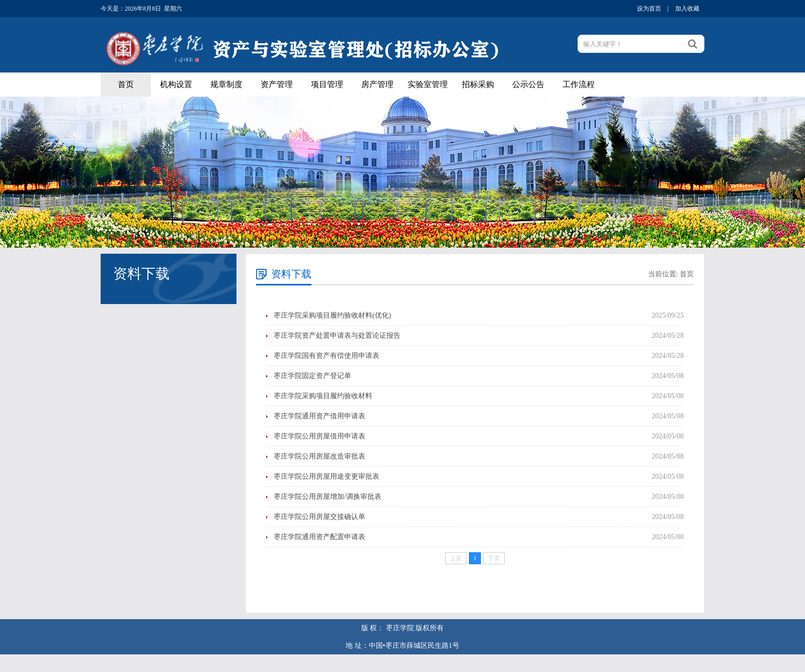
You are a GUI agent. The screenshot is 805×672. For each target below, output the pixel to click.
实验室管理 (428, 84)
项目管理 (327, 84)
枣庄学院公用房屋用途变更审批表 (327, 476)
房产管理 (377, 84)
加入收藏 (687, 9)
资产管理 (277, 84)
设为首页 (649, 9)
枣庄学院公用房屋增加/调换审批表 (328, 497)
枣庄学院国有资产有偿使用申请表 (327, 356)
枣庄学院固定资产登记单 (312, 376)
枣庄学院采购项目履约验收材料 (323, 396)
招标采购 (478, 84)
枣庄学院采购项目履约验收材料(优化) (332, 315)
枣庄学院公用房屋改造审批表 (319, 456)
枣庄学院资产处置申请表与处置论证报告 (337, 335)
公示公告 (528, 84)
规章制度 (226, 84)
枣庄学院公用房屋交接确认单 (319, 517)
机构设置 (176, 84)
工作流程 (579, 84)
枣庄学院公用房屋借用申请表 (319, 436)
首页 (126, 84)
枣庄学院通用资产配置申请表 (319, 537)
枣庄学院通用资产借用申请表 (319, 416)
